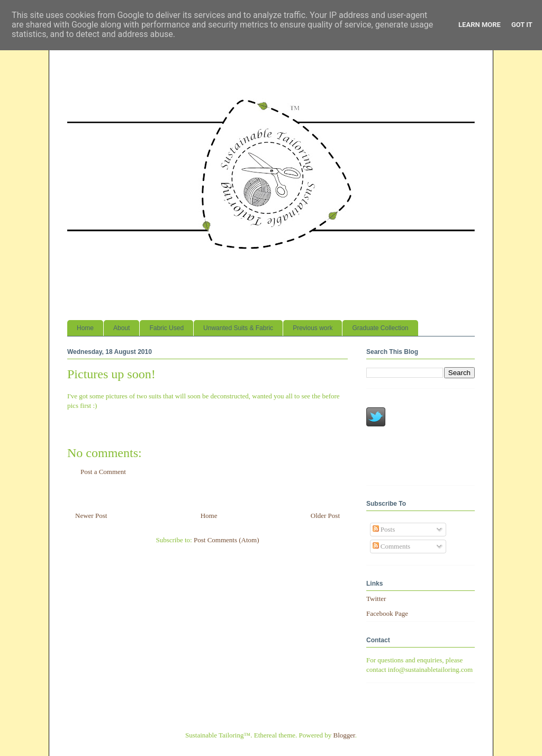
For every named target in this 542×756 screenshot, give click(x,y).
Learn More (480, 25)
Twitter (376, 599)
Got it (522, 25)
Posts (384, 529)
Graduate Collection (380, 328)
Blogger (344, 735)
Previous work (313, 328)
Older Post (325, 516)
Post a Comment (103, 472)
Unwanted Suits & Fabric (238, 328)
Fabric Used (166, 328)
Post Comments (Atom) (227, 540)
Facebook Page (387, 613)
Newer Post (91, 516)
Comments (392, 546)
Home (85, 328)
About (121, 328)
